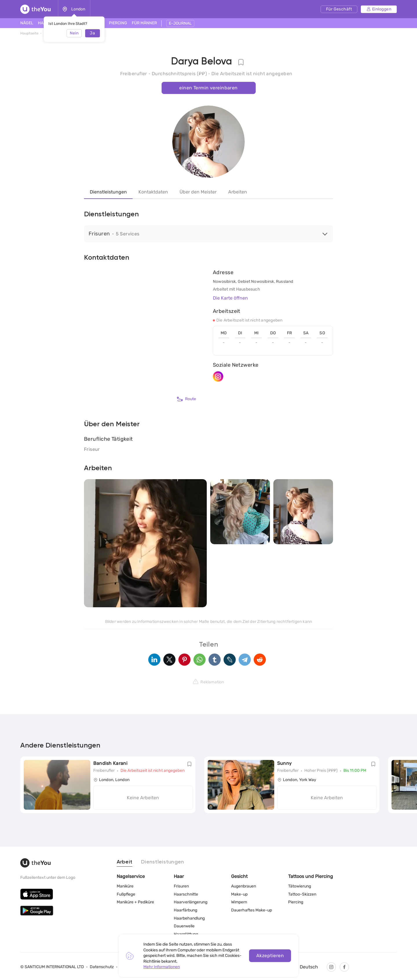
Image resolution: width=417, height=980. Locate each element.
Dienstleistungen (108, 192)
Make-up (239, 894)
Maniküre (125, 886)
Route (186, 399)
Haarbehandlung (189, 918)
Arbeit (125, 862)
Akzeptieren (270, 956)
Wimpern (239, 902)
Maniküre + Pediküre (135, 902)
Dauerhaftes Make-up (252, 910)
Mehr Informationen (162, 967)
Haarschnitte (186, 894)
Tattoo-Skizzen (302, 894)
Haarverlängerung (191, 902)
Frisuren (181, 886)
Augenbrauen (244, 886)
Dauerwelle (184, 926)
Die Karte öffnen (230, 298)
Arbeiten (238, 192)
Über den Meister (198, 192)
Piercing (296, 902)
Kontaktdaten (153, 192)
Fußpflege (126, 894)
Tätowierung (300, 886)
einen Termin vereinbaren (209, 88)
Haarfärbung (185, 910)
